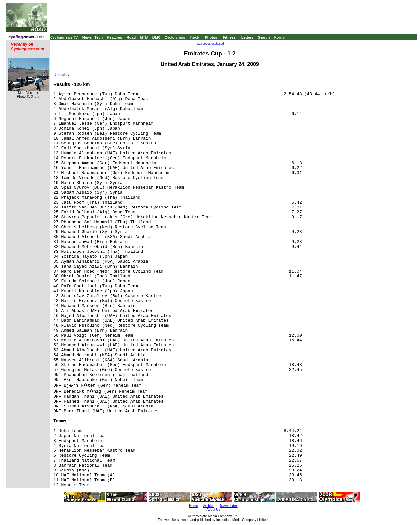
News (87, 37)
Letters (248, 37)
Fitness (229, 37)
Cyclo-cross (175, 37)
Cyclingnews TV (64, 37)
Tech (99, 37)
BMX (156, 37)
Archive (209, 506)
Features (115, 37)
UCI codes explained (210, 44)
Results (61, 75)
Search (264, 37)
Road (131, 37)
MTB (144, 37)
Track (194, 37)
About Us (213, 509)
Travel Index (229, 506)
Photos (211, 37)
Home (193, 506)
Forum (280, 37)
